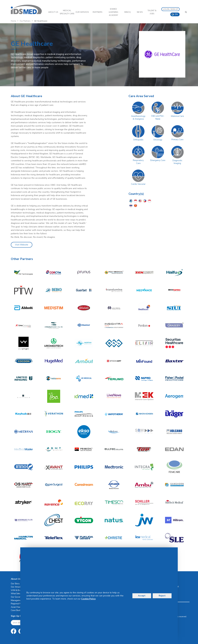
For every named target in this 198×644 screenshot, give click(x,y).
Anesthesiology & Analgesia (138, 118)
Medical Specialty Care (67, 12)
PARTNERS (97, 12)
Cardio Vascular (138, 184)
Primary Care (177, 140)
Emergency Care (158, 160)
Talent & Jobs (152, 12)
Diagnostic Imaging (177, 162)
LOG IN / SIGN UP (170, 9)
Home (13, 21)
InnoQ (128, 12)
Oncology (158, 140)
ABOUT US (53, 12)
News (140, 12)
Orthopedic (138, 140)
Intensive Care (177, 116)
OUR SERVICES (82, 12)
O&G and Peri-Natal (158, 117)
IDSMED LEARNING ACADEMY (113, 12)
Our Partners (25, 21)
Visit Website (22, 245)
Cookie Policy (88, 599)
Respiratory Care (138, 162)
